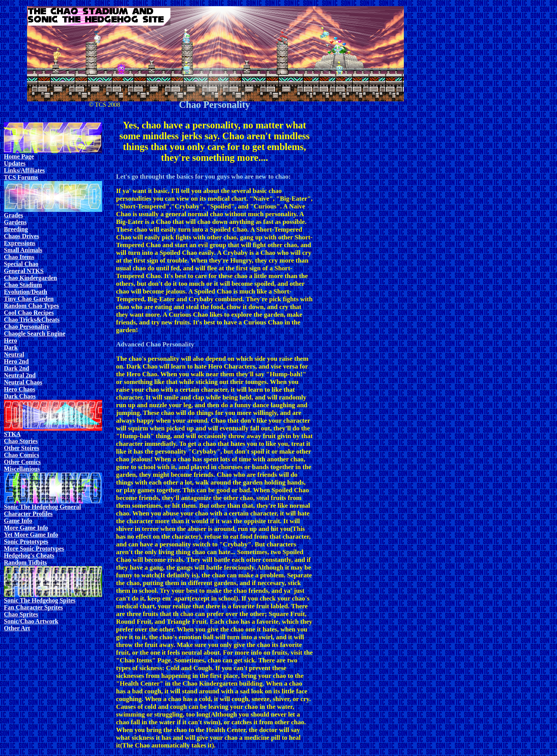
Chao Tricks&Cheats (32, 320)
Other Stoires (21, 448)
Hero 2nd (16, 361)
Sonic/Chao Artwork (31, 621)
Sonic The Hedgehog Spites (40, 600)
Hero (10, 340)
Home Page (19, 156)
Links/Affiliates (24, 170)
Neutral (14, 354)
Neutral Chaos (23, 382)
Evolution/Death (26, 292)
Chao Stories (21, 441)
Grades (14, 215)
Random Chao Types (32, 306)
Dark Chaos (20, 396)
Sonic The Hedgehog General (42, 507)
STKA (12, 434)
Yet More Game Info (31, 535)
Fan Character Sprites (33, 607)
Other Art (17, 628)
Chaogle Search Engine (35, 334)
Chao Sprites (21, 614)
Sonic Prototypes (26, 542)
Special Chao (21, 264)
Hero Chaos (20, 389)
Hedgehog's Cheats (29, 555)
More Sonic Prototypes (34, 549)
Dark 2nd (16, 368)
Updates (15, 163)
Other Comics (22, 462)
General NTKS (24, 271)
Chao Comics (21, 455)
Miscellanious (22, 469)
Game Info (18, 521)
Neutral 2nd (20, 375)
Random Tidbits (25, 562)
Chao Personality (27, 327)
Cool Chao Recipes (29, 313)
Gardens (15, 222)
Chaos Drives (21, 236)
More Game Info (26, 528)
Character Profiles (28, 514)
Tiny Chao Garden (29, 299)
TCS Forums (21, 177)
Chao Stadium (23, 285)
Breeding (16, 229)
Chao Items (19, 257)
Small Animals (23, 250)
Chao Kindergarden (30, 278)
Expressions (20, 243)
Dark (11, 347)
